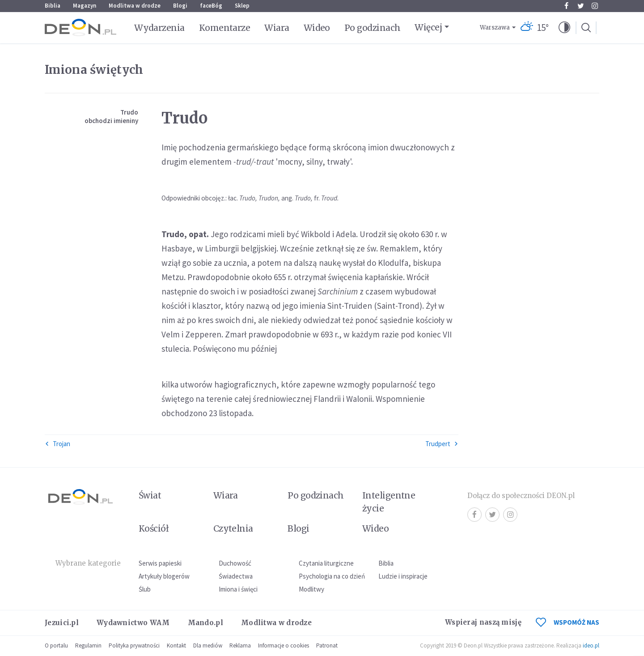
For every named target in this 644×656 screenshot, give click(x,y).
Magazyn (85, 6)
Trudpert (442, 444)
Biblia (53, 6)
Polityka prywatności (134, 645)
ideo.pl (591, 645)
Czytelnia (233, 528)
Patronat (327, 645)
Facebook (566, 6)
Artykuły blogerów (164, 576)
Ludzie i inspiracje (403, 576)
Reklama (240, 645)
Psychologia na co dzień (332, 576)
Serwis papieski (160, 563)
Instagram (595, 6)
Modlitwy (311, 589)
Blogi (180, 6)
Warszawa (495, 28)
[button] (564, 28)
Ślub (145, 589)
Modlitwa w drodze (135, 6)
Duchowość (235, 563)
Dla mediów (208, 645)
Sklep (242, 6)
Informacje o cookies (284, 645)
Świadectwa (236, 576)
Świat (150, 495)
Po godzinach (373, 28)
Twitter (581, 6)
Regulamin (88, 645)
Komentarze (225, 28)
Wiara (277, 28)
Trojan (57, 444)
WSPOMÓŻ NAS (568, 622)
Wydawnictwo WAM (133, 623)
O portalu (56, 645)
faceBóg (211, 6)
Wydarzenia (159, 28)
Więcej (428, 27)
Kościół (154, 528)
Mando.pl (205, 623)
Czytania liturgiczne (326, 563)
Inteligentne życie (389, 502)
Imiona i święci (238, 589)
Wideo (317, 28)
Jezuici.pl (62, 623)
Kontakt (176, 645)
